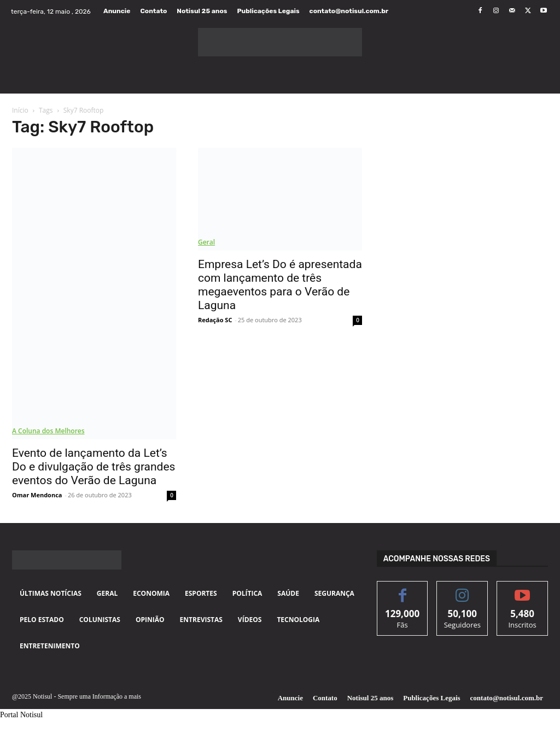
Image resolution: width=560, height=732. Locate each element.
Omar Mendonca (37, 495)
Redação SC (215, 320)
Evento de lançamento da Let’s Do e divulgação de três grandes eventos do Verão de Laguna (94, 467)
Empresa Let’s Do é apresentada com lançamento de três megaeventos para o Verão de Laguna (280, 285)
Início (20, 110)
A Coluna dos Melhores (48, 431)
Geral (206, 242)
